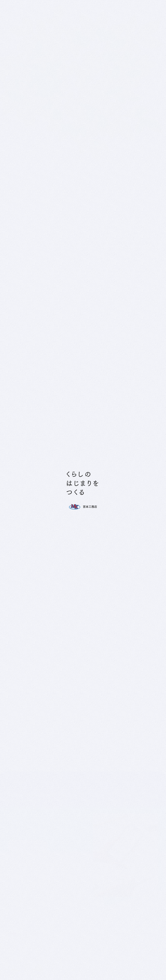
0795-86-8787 (31, 403)
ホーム (132, 328)
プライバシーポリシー (54, 697)
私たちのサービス (17, 966)
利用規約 (86, 743)
